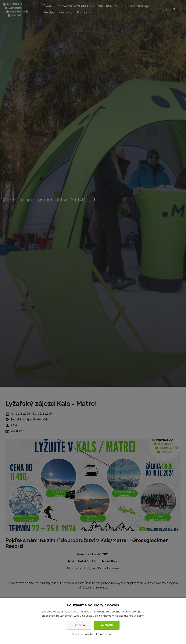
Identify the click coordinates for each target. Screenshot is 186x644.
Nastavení (79, 625)
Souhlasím (107, 625)
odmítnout (107, 634)
